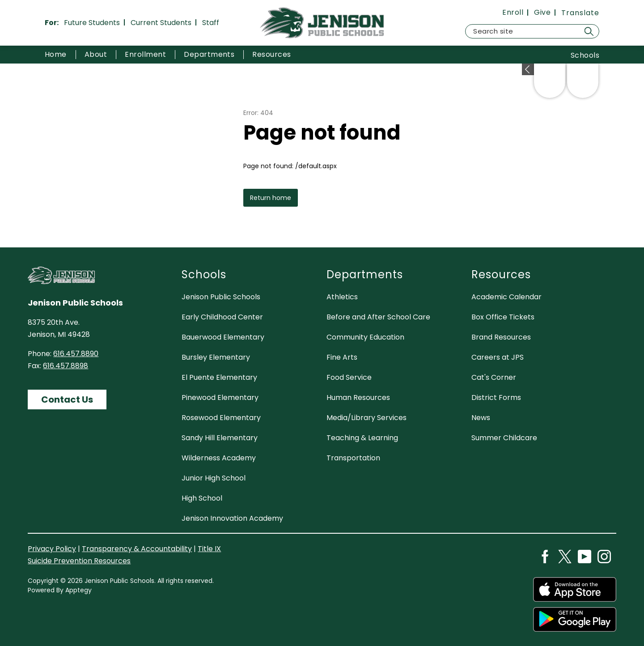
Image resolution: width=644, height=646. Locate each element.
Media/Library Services (366, 418)
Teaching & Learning (362, 438)
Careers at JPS (498, 357)
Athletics (342, 297)
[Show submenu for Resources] (271, 55)
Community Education (365, 337)
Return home (271, 198)
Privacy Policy (52, 549)
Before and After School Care (378, 317)
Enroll (513, 13)
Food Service (349, 377)
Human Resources (358, 397)
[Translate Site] (580, 13)
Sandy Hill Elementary (220, 438)
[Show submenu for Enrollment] (145, 55)
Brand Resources (501, 337)
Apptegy (78, 590)
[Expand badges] (528, 69)
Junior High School (214, 478)
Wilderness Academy (219, 458)
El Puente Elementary (219, 377)
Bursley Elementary (216, 357)
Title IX (209, 549)
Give (542, 13)
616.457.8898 (66, 366)
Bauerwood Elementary (223, 337)
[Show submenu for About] (96, 55)
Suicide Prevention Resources (79, 561)
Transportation (353, 458)
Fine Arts (342, 357)
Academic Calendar (506, 297)
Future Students (92, 23)
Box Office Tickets (503, 317)
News (481, 418)
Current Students (161, 23)
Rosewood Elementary (221, 418)
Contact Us (67, 399)
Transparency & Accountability (137, 549)
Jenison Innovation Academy (232, 518)
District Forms (496, 397)
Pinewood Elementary (220, 397)
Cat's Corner (494, 377)
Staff (211, 23)
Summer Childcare (504, 438)
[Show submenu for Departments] (209, 55)
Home (56, 54)
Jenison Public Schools (221, 297)
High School (202, 498)
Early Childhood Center (222, 317)
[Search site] (532, 31)
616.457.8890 (76, 354)
